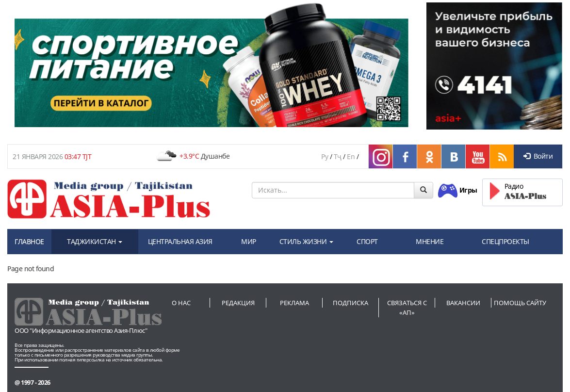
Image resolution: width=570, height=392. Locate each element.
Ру (325, 156)
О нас (181, 303)
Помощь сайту (520, 303)
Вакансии (463, 303)
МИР (249, 241)
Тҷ (338, 156)
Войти (538, 156)
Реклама (294, 303)
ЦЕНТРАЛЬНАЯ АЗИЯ (180, 241)
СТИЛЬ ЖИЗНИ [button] (306, 241)
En (351, 156)
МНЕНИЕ (430, 241)
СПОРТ (367, 241)
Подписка (350, 303)
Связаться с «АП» (407, 308)
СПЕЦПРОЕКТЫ (505, 241)
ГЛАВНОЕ (29, 241)
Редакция (238, 303)
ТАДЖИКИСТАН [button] (95, 241)
